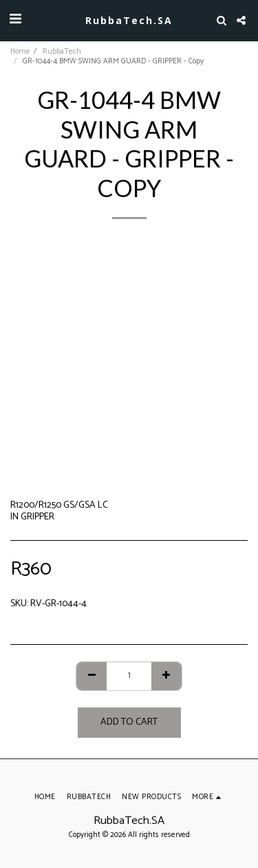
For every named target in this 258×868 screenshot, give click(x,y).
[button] (15, 20)
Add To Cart (129, 722)
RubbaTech (62, 52)
